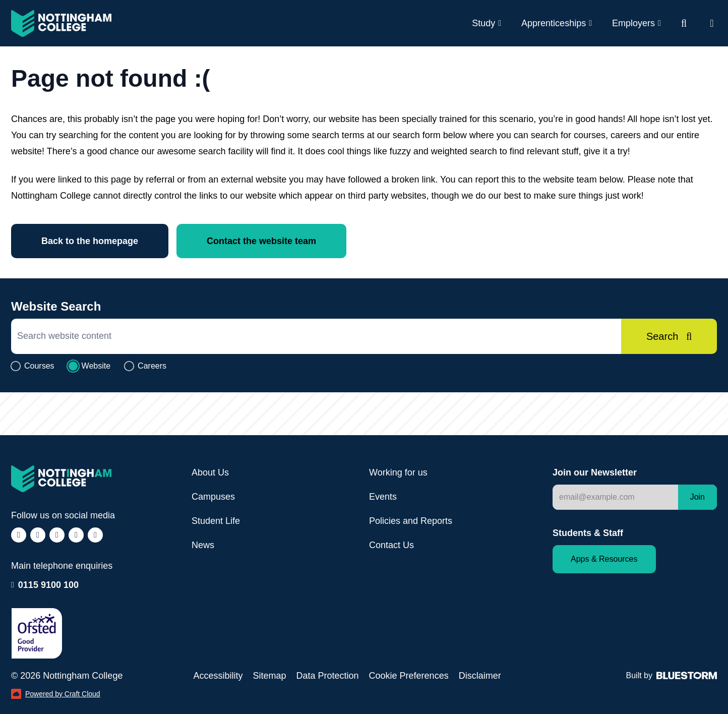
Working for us (398, 472)
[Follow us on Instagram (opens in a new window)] (38, 535)
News (203, 545)
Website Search (56, 306)
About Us (210, 472)
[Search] (669, 336)
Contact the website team (261, 241)
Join (697, 497)
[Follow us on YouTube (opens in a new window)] (95, 535)
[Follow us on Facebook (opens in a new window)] (19, 535)
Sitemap (269, 676)
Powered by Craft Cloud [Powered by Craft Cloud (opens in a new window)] (56, 694)
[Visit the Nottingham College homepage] (61, 23)
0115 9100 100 (48, 584)
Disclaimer (480, 676)
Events (383, 497)
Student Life (216, 521)
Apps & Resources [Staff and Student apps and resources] (604, 559)
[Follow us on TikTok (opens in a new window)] (57, 535)
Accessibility (218, 676)
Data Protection (327, 676)
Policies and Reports (411, 521)
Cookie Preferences (409, 676)
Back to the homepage (90, 241)
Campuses (213, 497)
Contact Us (391, 545)
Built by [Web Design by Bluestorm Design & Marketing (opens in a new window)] (672, 675)
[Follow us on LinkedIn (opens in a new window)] (76, 535)
